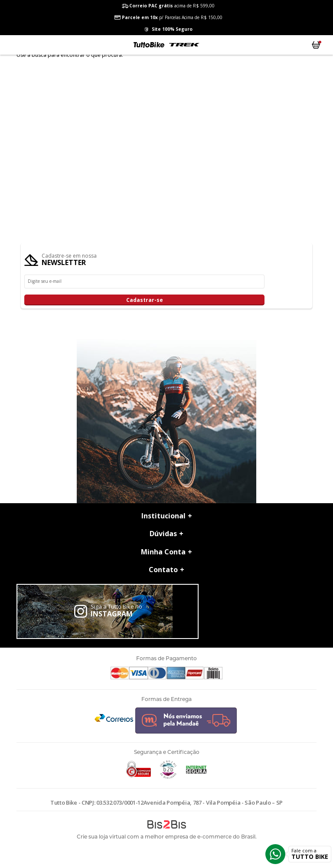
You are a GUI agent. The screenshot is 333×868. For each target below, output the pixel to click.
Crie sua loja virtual (101, 837)
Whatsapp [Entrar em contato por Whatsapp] (275, 854)
